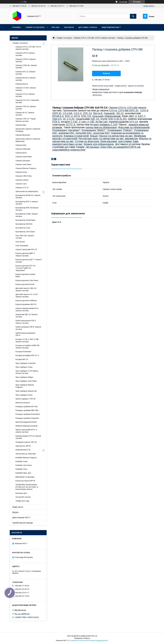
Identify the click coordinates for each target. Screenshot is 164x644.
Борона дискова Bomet (25, 284)
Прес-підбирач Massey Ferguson (25, 386)
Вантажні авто (21, 493)
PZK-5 (56, 122)
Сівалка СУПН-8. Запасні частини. (26, 60)
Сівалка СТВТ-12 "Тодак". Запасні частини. (26, 120)
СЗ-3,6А (68, 113)
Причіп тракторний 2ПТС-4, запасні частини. (26, 431)
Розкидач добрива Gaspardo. (27, 418)
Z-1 (73, 122)
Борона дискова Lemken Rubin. (25, 275)
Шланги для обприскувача (99, 144)
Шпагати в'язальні (23, 403)
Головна (16, 27)
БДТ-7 (142, 116)
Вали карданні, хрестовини (116, 141)
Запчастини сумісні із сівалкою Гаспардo (28, 130)
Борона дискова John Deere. (27, 280)
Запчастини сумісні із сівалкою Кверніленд (28, 140)
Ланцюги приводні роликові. (27, 426)
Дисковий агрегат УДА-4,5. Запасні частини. (26, 289)
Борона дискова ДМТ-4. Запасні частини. (25, 254)
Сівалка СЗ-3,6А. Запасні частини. (26, 89)
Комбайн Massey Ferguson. (26, 458)
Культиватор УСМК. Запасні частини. (27, 215)
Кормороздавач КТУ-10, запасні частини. (28, 437)
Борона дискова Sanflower (26, 300)
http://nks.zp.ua (20, 610)
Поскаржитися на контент (78, 641)
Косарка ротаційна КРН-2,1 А (27, 355)
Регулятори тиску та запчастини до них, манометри (108, 139)
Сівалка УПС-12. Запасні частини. (25, 73)
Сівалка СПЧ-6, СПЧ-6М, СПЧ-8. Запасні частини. (95, 38)
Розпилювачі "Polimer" (120, 130)
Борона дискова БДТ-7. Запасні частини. (28, 261)
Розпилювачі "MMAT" (94, 130)
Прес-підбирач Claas (24, 367)
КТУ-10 (134, 122)
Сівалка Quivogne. (23, 161)
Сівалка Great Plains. (24, 157)
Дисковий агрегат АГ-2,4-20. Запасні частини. (27, 296)
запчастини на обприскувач (101, 127)
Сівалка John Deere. (24, 164)
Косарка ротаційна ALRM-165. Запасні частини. (28, 347)
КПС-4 (69, 116)
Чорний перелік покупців (22, 523)
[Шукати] (133, 16)
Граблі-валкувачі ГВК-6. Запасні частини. (28, 328)
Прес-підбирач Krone (24, 395)
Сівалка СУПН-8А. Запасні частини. (26, 66)
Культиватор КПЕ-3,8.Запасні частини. (27, 209)
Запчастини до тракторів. (26, 454)
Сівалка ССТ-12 (22, 188)
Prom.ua (94, 636)
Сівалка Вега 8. (22, 84)
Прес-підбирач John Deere (26, 381)
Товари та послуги (35, 27)
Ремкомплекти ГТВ (23, 450)
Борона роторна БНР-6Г (25, 481)
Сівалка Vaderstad (23, 149)
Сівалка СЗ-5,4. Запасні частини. (25, 95)
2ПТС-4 (71, 125)
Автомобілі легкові (23, 497)
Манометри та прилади (25, 477)
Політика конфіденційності (98, 641)
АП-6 (77, 116)
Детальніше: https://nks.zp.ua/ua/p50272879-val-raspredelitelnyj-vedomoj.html (97, 148)
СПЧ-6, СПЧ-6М (128, 108)
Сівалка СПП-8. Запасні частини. (25, 54)
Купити (106, 73)
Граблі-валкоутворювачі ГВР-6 (25, 334)
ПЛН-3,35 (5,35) (117, 119)
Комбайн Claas (22, 461)
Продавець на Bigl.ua (82, 638)
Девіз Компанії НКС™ (21, 518)
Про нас (56, 27)
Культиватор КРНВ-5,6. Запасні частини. (28, 196)
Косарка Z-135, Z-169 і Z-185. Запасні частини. (27, 340)
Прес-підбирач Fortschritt (25, 363)
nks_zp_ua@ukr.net (22, 614)
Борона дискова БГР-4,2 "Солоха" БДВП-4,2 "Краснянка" (25, 268)
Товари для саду (22, 501)
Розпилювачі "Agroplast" (66, 130)
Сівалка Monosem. (23, 135)
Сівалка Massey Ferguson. (26, 168)
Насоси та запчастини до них (116, 136)
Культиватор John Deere (25, 232)
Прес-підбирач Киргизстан (26, 391)
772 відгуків (123, 2)
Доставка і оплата (88, 27)
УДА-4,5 (57, 119)
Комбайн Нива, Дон (23, 473)
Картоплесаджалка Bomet (26, 422)
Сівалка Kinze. (21, 153)
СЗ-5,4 (78, 113)
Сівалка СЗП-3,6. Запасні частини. (26, 108)
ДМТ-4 (133, 116)
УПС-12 (87, 113)
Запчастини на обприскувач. (27, 191)
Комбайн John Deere (24, 465)
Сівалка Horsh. (21, 172)
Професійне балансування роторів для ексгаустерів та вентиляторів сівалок (27, 487)
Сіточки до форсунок (87, 141)
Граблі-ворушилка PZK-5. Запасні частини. (26, 322)
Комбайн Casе (21, 469)
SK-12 (120, 113)
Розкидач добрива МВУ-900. (27, 410)
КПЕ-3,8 (86, 116)
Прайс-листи (18, 507)
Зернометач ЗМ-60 (23, 446)
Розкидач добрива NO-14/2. (27, 406)
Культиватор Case (23, 228)
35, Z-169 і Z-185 (84, 122)
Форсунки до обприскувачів (134, 127)
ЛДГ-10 (95, 119)
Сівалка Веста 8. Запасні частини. (26, 79)
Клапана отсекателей (76, 136)
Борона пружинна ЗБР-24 (26, 304)
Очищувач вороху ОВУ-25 (26, 442)
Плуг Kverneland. (22, 246)
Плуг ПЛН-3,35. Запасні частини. (25, 237)
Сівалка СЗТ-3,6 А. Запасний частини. (27, 101)
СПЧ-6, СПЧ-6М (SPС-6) (124, 110)
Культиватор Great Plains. (26, 220)
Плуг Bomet (20, 242)
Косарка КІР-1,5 (22, 359)
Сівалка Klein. (21, 125)
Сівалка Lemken (22, 180)
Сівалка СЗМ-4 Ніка (24, 176)
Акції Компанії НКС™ (111, 27)
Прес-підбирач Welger (24, 377)
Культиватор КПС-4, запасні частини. (27, 203)
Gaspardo (109, 113)
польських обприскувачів (106, 116)
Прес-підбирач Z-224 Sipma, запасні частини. (27, 372)
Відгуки (15, 512)
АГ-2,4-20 (69, 119)
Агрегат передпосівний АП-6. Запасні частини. (27, 309)
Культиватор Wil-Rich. (24, 224)
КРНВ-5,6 (58, 116)
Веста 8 (98, 113)
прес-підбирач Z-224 (105, 125)
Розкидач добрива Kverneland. (28, 414)
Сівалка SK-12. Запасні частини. (25, 114)
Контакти (69, 27)
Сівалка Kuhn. (21, 145)
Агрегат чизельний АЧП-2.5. (26, 249)
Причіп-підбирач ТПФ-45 (25, 399)
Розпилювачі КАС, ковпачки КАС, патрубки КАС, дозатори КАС (100, 132)
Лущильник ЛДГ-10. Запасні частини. (26, 316)
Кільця (94, 136)
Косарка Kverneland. (24, 352)
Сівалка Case (21, 184)
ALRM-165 (102, 122)
